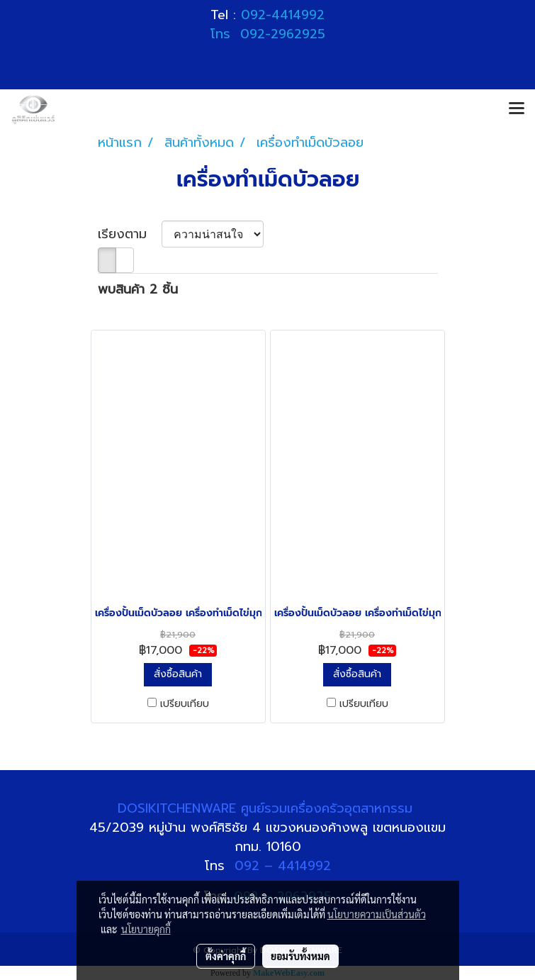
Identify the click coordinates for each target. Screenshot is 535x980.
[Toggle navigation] (517, 109)
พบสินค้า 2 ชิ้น (138, 290)
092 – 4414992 (283, 866)
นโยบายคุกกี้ (146, 929)
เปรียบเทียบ (185, 704)
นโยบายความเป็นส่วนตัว (377, 914)
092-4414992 (283, 15)
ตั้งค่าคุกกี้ (226, 956)
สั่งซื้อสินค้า (178, 674)
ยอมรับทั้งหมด (300, 956)
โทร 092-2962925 (268, 34)
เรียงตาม (130, 234)
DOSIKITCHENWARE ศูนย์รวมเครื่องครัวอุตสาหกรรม (267, 808)
